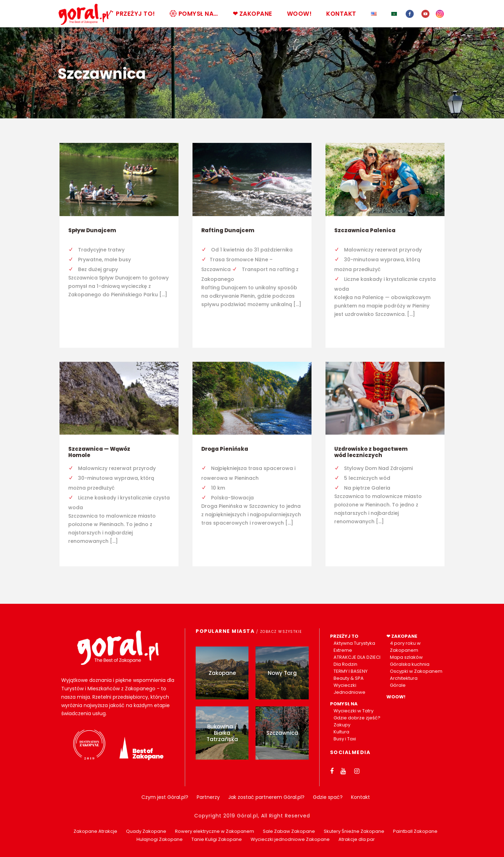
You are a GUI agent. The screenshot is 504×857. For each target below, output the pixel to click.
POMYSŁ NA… (194, 14)
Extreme (343, 650)
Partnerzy (208, 797)
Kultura (341, 732)
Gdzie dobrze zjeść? (357, 718)
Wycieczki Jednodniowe (349, 689)
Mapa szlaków (406, 657)
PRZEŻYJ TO (344, 636)
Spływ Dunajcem (92, 230)
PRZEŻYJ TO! (131, 14)
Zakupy (342, 725)
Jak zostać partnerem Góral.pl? (266, 797)
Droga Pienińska (225, 449)
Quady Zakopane (146, 831)
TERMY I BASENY (351, 671)
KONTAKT (341, 14)
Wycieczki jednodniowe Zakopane (290, 839)
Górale (398, 685)
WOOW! (299, 14)
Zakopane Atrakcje (95, 831)
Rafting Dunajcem (228, 230)
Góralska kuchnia (410, 664)
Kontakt (360, 797)
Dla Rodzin (345, 664)
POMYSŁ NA (344, 704)
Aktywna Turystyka (354, 643)
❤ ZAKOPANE (253, 14)
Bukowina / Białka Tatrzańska (222, 733)
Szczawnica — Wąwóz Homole (99, 452)
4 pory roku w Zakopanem (405, 647)
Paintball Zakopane (415, 831)
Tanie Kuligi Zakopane (217, 839)
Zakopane (222, 673)
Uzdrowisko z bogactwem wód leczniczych (371, 452)
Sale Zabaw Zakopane (289, 831)
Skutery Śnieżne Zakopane (354, 831)
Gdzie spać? (328, 797)
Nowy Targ (282, 673)
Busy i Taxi (345, 739)
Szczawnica (282, 733)
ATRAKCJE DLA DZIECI (357, 657)
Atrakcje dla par (357, 839)
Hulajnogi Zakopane (160, 839)
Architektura (404, 678)
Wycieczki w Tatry (353, 711)
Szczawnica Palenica (365, 230)
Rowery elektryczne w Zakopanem (215, 831)
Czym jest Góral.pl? (165, 797)
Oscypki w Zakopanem (416, 671)
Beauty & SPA (349, 678)
